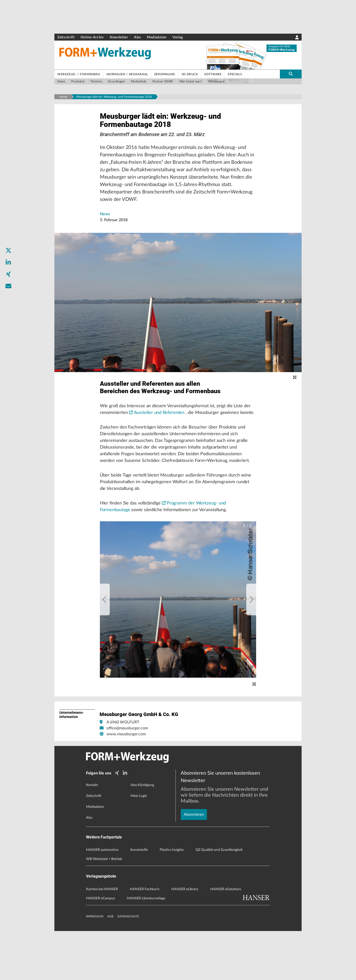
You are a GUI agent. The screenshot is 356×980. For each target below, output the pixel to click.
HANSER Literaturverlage (146, 947)
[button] (178, 650)
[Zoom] (254, 735)
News (105, 223)
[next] (251, 650)
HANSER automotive (102, 899)
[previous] (105, 650)
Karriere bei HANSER (102, 938)
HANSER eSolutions (226, 938)
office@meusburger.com (127, 779)
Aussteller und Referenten (182, 440)
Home (63, 97)
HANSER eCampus (100, 947)
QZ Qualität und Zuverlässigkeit (219, 899)
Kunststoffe (139, 899)
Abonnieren (194, 846)
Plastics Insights (172, 899)
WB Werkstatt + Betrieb (104, 908)
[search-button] (291, 74)
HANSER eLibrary (185, 938)
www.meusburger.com (126, 785)
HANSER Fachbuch (145, 938)
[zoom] (295, 386)
